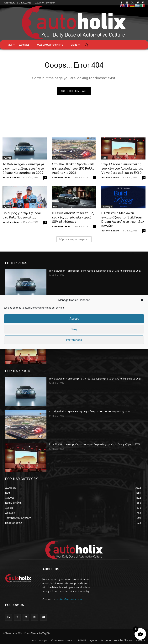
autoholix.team (11, 178)
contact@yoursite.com (69, 599)
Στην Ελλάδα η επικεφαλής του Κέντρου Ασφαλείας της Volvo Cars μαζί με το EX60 (122, 169)
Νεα (104, 158)
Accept (74, 319)
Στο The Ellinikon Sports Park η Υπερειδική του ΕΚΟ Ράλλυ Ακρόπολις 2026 (73, 169)
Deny (74, 329)
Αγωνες (7, 158)
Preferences (74, 340)
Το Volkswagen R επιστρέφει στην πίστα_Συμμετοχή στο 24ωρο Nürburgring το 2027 (24, 169)
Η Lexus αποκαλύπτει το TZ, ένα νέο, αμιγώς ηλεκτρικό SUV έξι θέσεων (73, 217)
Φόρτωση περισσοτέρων (74, 239)
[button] (142, 300)
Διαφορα (107, 207)
